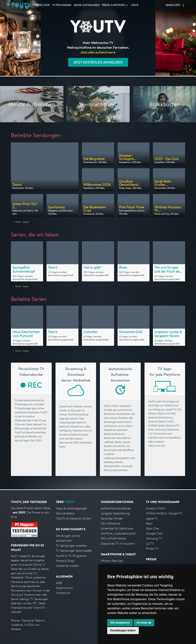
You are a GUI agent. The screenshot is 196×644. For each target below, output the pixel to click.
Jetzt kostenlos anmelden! (98, 62)
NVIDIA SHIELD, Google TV (164, 513)
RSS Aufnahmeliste (113, 538)
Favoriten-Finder (112, 519)
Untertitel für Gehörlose (117, 528)
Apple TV (152, 519)
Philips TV (152, 549)
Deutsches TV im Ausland (118, 544)
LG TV (150, 544)
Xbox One (152, 528)
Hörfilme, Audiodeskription (118, 533)
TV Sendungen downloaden (74, 551)
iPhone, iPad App (112, 561)
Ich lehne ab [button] (144, 623)
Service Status (65, 513)
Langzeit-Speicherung (115, 513)
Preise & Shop (65, 561)
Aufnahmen (87, 5)
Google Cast (154, 533)
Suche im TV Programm (71, 556)
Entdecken (42, 5)
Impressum (63, 593)
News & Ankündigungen (72, 508)
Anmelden (173, 5)
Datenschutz (64, 588)
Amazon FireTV (156, 508)
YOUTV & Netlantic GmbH (73, 519)
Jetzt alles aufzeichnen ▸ (98, 52)
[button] (183, 5)
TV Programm (62, 5)
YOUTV (21, 5)
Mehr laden (22, 222)
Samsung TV (154, 538)
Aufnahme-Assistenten (116, 508)
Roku (149, 523)
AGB (59, 583)
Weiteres (114, 5)
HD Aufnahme (110, 523)
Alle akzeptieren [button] (120, 623)
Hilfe (135, 5)
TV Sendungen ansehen (71, 546)
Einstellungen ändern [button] (123, 630)
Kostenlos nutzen (67, 566)
